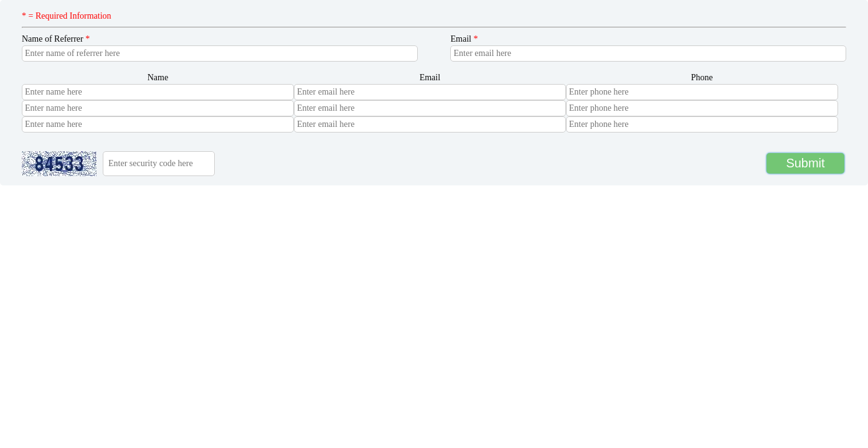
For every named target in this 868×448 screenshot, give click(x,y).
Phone (702, 77)
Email (464, 39)
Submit (805, 163)
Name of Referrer (56, 39)
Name (158, 77)
